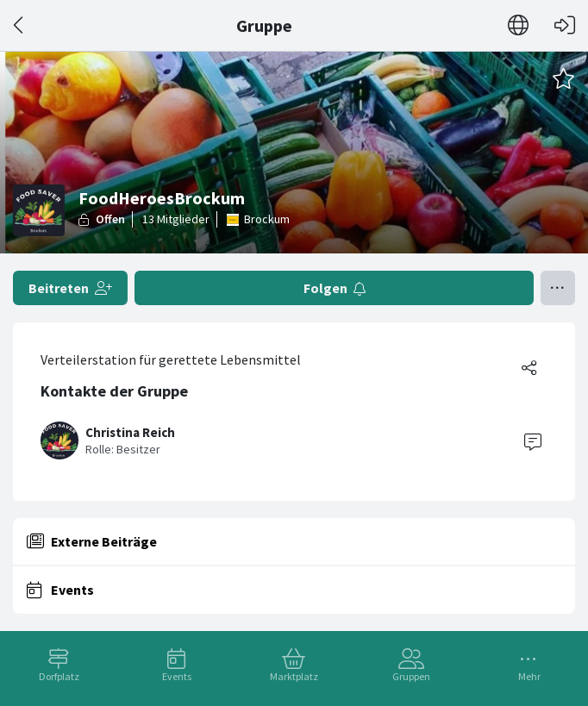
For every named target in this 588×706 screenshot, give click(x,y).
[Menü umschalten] (558, 288)
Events (177, 676)
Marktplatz (294, 676)
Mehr (529, 676)
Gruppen (411, 676)
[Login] (565, 25)
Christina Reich (130, 432)
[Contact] (533, 440)
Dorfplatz (59, 676)
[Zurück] (19, 25)
